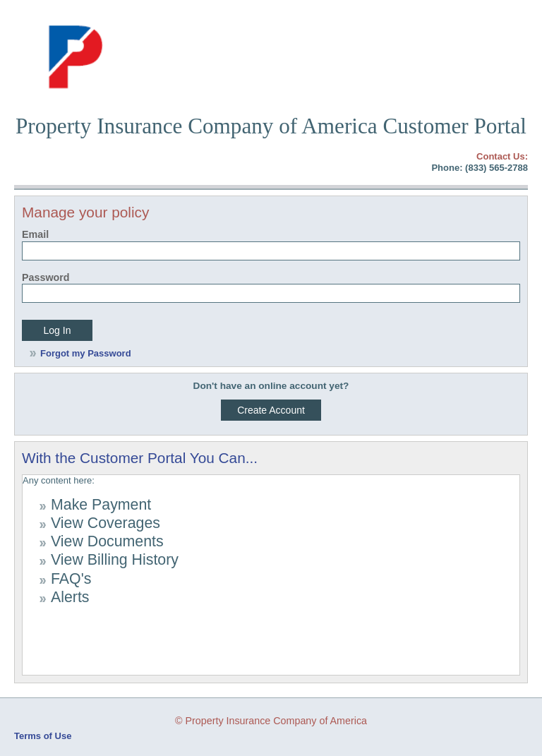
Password (46, 277)
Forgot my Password (86, 353)
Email (35, 234)
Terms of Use (43, 736)
